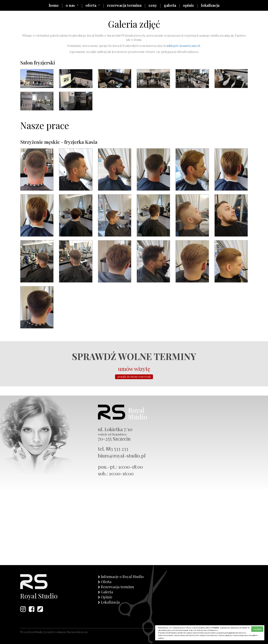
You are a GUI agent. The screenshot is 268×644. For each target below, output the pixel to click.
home (54, 5)
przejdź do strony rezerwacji (134, 377)
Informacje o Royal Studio (122, 576)
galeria (170, 5)
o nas (70, 5)
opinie (189, 5)
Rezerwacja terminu (117, 587)
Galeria (107, 592)
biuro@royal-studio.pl (122, 456)
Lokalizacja (110, 602)
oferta (91, 5)
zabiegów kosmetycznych (183, 46)
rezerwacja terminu (124, 5)
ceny (153, 5)
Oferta (106, 582)
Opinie (107, 597)
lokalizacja (210, 5)
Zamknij (257, 629)
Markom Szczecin (77, 632)
